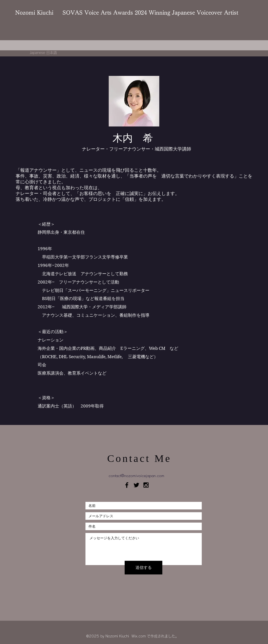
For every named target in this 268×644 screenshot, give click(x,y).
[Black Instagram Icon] (146, 485)
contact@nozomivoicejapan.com (137, 476)
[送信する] (143, 568)
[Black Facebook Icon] (127, 485)
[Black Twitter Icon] (136, 485)
